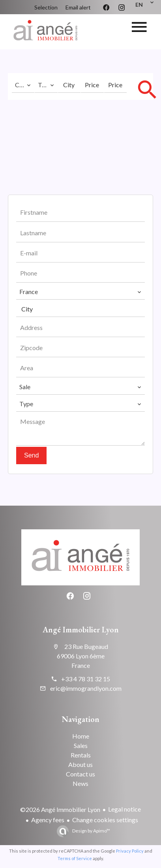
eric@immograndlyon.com (86, 688)
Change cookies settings (105, 820)
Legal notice (124, 809)
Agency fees (48, 820)
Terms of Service (75, 858)
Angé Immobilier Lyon (81, 630)
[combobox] (23, 85)
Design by (91, 831)
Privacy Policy (130, 851)
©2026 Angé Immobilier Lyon (60, 809)
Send (31, 455)
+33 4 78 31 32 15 (86, 679)
